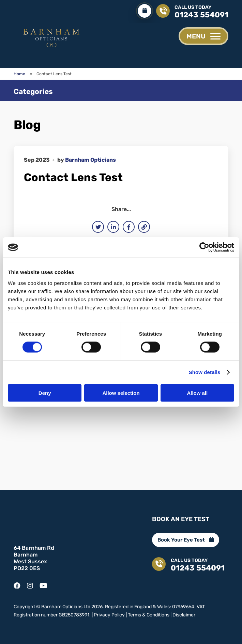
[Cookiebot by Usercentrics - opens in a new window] (204, 247)
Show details (205, 372)
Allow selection (121, 393)
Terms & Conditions (149, 614)
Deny (45, 393)
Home (19, 74)
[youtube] (43, 583)
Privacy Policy (109, 614)
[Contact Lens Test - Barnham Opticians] (51, 37)
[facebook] (17, 583)
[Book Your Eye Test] (144, 11)
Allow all (197, 393)
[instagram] (30, 583)
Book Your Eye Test (186, 539)
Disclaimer (184, 614)
